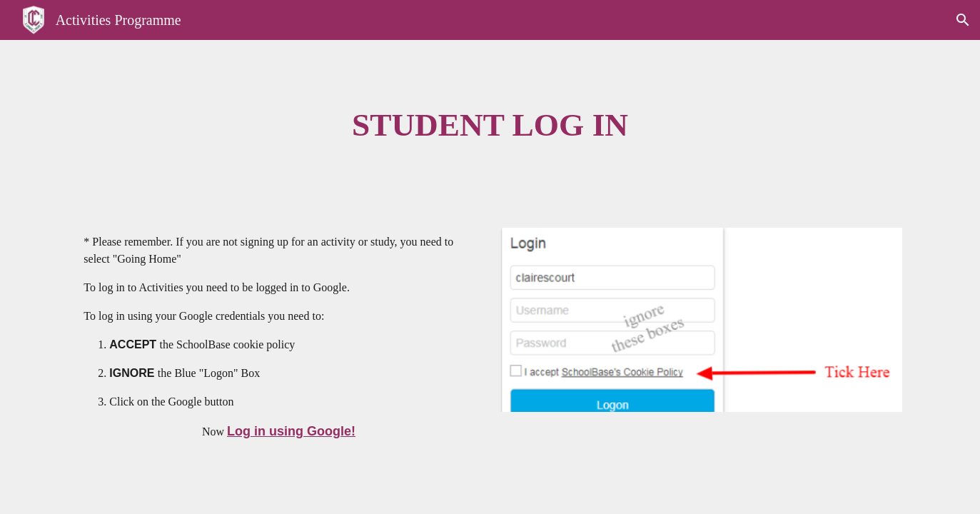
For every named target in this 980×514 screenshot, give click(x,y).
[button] (963, 20)
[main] (490, 125)
